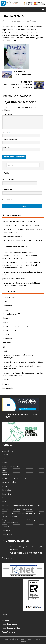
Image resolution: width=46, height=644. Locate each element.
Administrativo (8, 298)
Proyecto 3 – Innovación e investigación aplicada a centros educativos (23, 367)
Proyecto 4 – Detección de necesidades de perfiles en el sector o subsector (23, 374)
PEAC (5, 351)
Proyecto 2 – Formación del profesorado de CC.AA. (23, 362)
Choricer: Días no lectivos (26, 553)
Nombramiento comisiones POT (15, 237)
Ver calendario (8, 558)
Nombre (6, 132)
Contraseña (7, 189)
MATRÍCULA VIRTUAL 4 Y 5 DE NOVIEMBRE (20, 222)
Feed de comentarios (11, 628)
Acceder (6, 620)
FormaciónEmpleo (10, 330)
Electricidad (7, 318)
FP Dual (6, 335)
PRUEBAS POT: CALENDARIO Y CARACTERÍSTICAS (23, 241)
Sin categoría (8, 388)
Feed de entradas (10, 624)
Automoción (7, 306)
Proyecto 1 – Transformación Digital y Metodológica (18, 356)
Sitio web (6, 147)
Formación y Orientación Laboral (16, 326)
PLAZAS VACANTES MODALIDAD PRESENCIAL (21, 226)
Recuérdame (10, 199)
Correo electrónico (10, 140)
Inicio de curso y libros (18, 279)
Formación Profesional (28, 21)
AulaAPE (6, 302)
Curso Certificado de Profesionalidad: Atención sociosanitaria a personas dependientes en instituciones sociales (22, 255)
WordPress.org (9, 632)
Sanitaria (6, 380)
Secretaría (6, 384)
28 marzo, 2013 (10, 21)
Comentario (7, 114)
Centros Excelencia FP (11, 314)
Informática (7, 339)
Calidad (5, 310)
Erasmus (6, 322)
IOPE (4, 347)
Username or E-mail (10, 179)
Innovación (7, 343)
